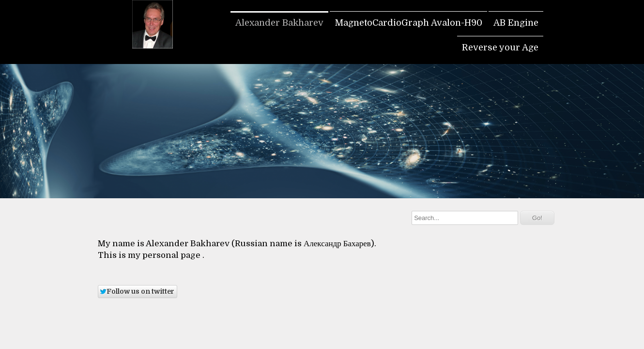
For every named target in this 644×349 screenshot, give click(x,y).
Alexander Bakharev (279, 23)
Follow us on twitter (137, 291)
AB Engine (516, 23)
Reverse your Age (500, 48)
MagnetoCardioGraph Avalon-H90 (408, 23)
